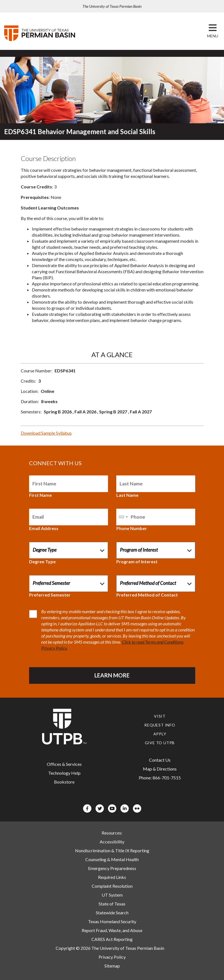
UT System (112, 895)
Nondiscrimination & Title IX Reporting (112, 850)
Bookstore (64, 782)
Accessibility (112, 842)
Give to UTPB (160, 743)
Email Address (44, 528)
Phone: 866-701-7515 (160, 778)
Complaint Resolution (112, 886)
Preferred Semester (50, 595)
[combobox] (123, 517)
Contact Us (160, 760)
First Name (40, 495)
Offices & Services (64, 764)
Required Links (112, 877)
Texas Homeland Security (112, 921)
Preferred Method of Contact (147, 595)
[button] (213, 36)
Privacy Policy (112, 957)
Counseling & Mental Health (112, 859)
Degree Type (42, 561)
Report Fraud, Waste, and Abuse (112, 930)
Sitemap (112, 966)
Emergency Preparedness (112, 868)
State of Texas (112, 904)
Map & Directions (160, 769)
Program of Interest (137, 561)
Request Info (160, 725)
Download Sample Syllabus (46, 433)
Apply (160, 734)
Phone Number (132, 528)
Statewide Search (112, 913)
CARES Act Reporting (112, 939)
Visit (160, 716)
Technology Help (64, 773)
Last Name (127, 495)
